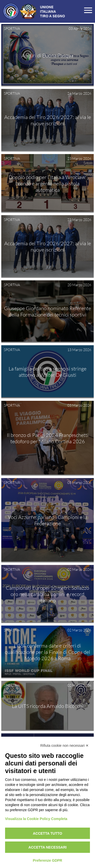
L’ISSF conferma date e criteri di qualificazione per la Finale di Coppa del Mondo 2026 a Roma (48, 652)
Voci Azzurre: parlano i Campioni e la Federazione (48, 520)
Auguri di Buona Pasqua (48, 55)
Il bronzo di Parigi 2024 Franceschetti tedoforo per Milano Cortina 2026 (48, 438)
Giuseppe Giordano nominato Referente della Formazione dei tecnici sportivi (48, 311)
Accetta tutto (48, 833)
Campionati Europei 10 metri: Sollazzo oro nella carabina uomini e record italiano (48, 594)
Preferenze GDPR (48, 860)
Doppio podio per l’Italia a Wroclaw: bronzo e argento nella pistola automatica (48, 183)
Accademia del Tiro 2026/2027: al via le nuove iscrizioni (48, 120)
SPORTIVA (12, 28)
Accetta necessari (48, 847)
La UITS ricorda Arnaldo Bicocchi (48, 706)
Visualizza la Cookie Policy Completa (36, 819)
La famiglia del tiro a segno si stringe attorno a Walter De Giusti (48, 372)
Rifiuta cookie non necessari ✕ (64, 746)
